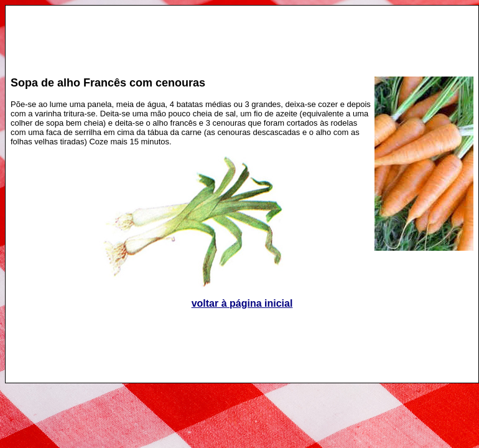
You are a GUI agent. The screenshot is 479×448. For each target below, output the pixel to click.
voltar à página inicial (242, 303)
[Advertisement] (242, 35)
